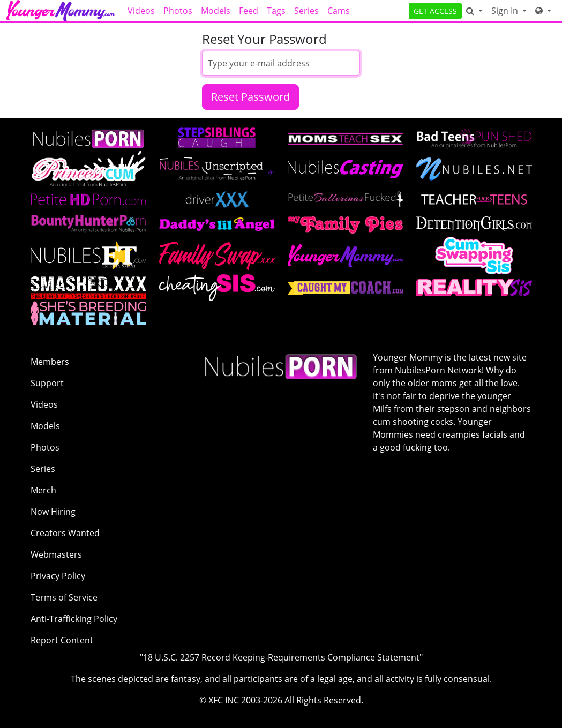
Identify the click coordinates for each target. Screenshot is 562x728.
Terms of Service (64, 597)
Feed (249, 11)
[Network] (543, 11)
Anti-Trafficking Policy (74, 619)
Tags (276, 11)
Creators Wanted (65, 533)
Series (306, 11)
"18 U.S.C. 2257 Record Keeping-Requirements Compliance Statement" (281, 657)
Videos (141, 11)
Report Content (62, 640)
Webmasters (56, 554)
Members (50, 362)
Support (47, 383)
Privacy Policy (58, 576)
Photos (178, 11)
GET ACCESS (435, 11)
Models (216, 11)
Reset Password (250, 97)
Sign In (506, 11)
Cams (339, 11)
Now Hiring (53, 512)
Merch (43, 490)
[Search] (474, 11)
